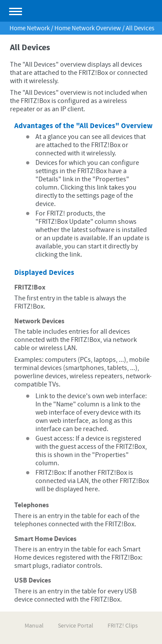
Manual (34, 626)
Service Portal (76, 626)
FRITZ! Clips (123, 626)
